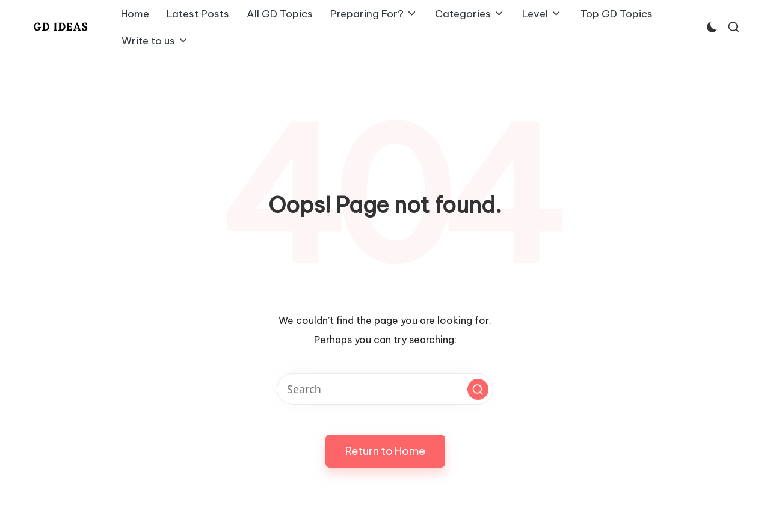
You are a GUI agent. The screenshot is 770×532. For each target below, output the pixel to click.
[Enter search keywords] (385, 389)
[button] (478, 389)
